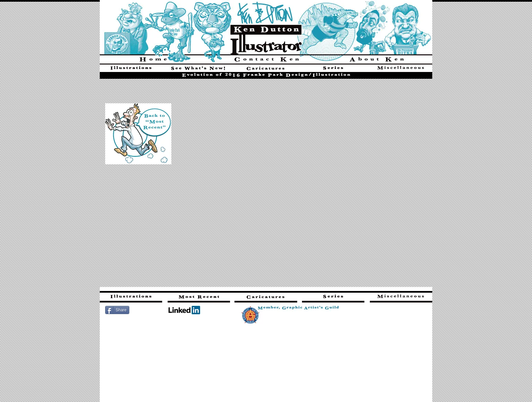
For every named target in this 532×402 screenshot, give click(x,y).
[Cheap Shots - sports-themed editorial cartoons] (266, 69)
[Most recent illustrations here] (199, 298)
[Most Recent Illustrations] (198, 69)
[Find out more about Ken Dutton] (377, 59)
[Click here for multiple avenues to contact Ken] (266, 59)
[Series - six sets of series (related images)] (333, 69)
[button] (267, 184)
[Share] (117, 310)
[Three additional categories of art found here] (401, 69)
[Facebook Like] (149, 309)
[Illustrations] (131, 69)
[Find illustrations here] (131, 298)
